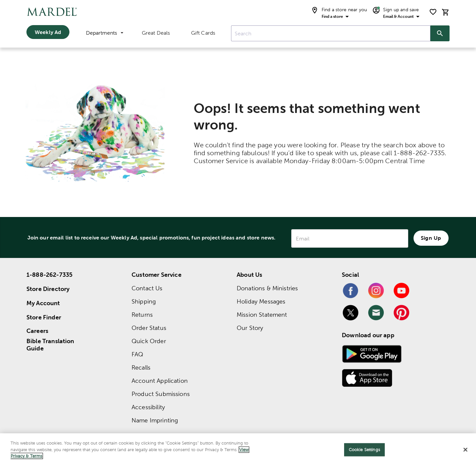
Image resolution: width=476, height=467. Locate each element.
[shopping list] (433, 12)
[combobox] (331, 33)
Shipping (144, 301)
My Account (43, 303)
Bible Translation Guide (50, 345)
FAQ (137, 354)
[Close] (465, 450)
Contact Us (147, 288)
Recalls (141, 367)
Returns (142, 315)
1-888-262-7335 (49, 275)
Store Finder (44, 317)
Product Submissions (161, 394)
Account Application (160, 381)
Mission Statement (262, 315)
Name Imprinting (155, 420)
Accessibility (148, 407)
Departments (105, 33)
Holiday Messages (261, 301)
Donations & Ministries (267, 288)
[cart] (446, 12)
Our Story (250, 328)
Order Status (149, 328)
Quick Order (149, 341)
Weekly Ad (48, 32)
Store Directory (48, 289)
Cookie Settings (364, 450)
